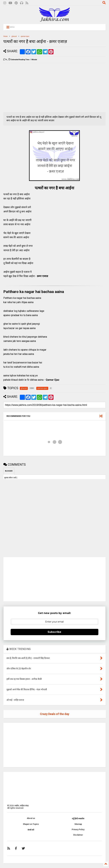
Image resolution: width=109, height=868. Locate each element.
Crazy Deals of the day (55, 714)
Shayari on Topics (31, 824)
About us (31, 818)
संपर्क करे (31, 830)
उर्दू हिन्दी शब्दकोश (78, 819)
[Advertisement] (30, 88)
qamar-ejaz (25, 36)
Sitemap (78, 824)
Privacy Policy (78, 830)
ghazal (14, 36)
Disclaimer (78, 835)
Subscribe (54, 632)
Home (5, 36)
